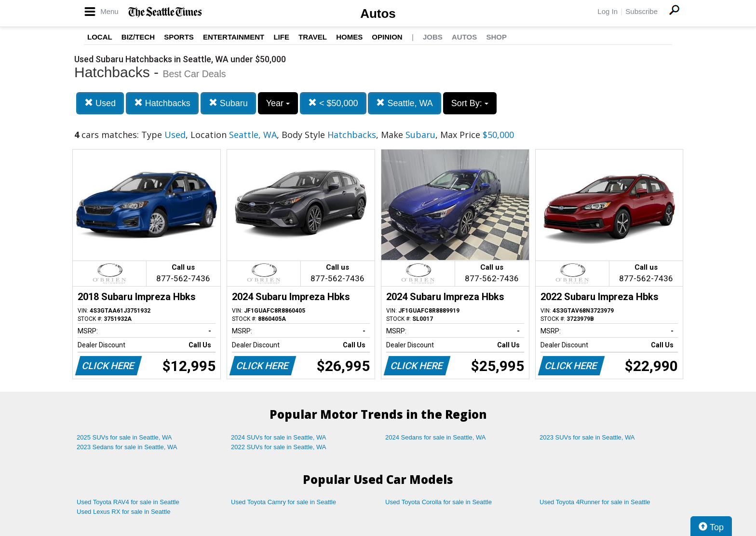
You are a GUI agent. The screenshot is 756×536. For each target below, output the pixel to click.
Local (100, 37)
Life (281, 37)
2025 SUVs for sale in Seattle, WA (124, 437)
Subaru (228, 103)
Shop (496, 37)
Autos (378, 14)
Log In (607, 11)
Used (100, 103)
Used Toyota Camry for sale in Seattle (283, 502)
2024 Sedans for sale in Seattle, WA (435, 437)
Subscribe (641, 11)
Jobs (433, 37)
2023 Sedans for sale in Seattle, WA (127, 447)
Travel (313, 37)
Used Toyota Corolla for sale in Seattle (439, 502)
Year (278, 103)
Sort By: (470, 103)
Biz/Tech (138, 37)
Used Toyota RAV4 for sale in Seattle (128, 502)
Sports (179, 37)
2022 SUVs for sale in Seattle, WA (279, 447)
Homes (349, 37)
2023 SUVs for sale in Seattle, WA (587, 437)
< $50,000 (333, 103)
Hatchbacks (162, 103)
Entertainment (234, 37)
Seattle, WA (404, 103)
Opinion (387, 37)
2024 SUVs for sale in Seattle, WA (279, 437)
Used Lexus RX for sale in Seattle (123, 512)
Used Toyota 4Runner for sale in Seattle (595, 502)
